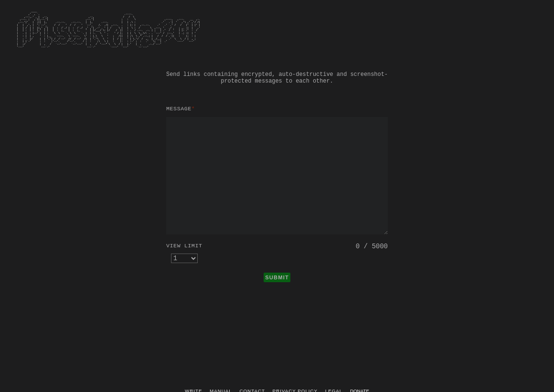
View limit (184, 246)
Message (181, 109)
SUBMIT (277, 277)
